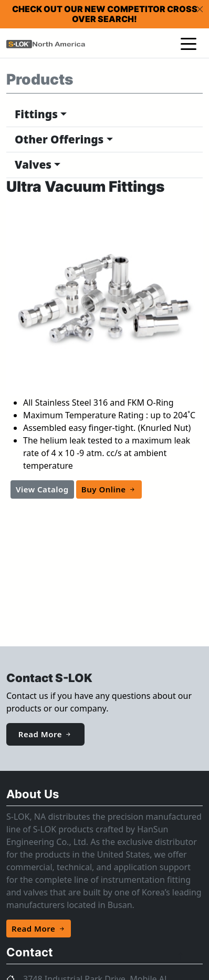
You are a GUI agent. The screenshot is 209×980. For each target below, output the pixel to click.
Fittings (36, 114)
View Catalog (42, 489)
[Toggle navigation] (189, 43)
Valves (33, 164)
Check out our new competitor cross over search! (105, 14)
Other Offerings (59, 139)
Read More (45, 734)
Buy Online (109, 489)
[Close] (200, 9)
